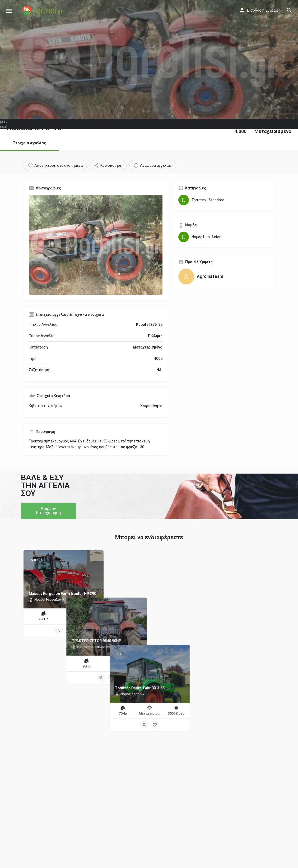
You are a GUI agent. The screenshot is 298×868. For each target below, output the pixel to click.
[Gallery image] (96, 245)
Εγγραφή (273, 10)
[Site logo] (43, 11)
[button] (48, 511)
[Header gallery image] (149, 59)
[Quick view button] (58, 631)
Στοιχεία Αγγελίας (30, 143)
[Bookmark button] (69, 631)
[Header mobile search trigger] (289, 10)
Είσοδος (254, 10)
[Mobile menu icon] (9, 11)
